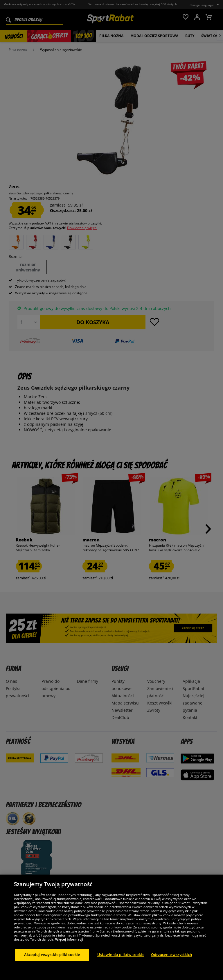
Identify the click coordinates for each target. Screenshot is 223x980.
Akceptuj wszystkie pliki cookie (52, 966)
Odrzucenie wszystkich (172, 966)
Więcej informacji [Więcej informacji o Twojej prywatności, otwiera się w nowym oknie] (69, 951)
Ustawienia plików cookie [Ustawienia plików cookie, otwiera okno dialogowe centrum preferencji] (121, 966)
